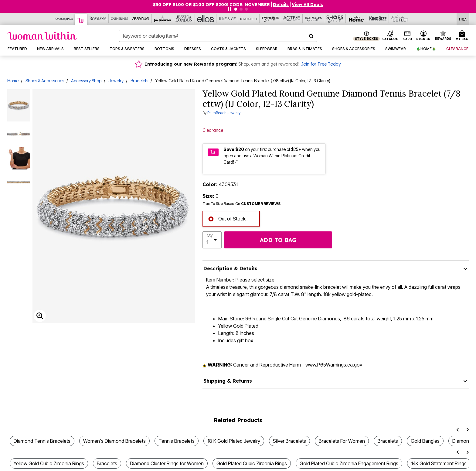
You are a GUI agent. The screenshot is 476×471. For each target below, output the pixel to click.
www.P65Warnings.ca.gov (334, 365)
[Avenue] (141, 19)
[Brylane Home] (357, 19)
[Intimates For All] (313, 19)
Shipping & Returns (228, 381)
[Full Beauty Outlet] (400, 19)
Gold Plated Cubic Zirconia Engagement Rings (349, 463)
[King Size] (378, 19)
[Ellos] (206, 19)
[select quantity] (212, 240)
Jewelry (116, 81)
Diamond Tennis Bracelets (42, 441)
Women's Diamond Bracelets (114, 441)
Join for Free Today (321, 64)
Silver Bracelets (289, 441)
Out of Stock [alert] (227, 218)
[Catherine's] (119, 19)
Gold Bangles (425, 441)
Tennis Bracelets (177, 441)
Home (13, 81)
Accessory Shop (86, 81)
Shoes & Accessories (45, 81)
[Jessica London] (184, 19)
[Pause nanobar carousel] (229, 9)
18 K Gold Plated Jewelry (234, 441)
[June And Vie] (227, 19)
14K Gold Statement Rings (439, 463)
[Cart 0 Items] (463, 36)
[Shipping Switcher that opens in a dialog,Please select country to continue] (463, 19)
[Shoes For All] (335, 19)
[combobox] (218, 36)
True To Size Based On (242, 204)
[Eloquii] (249, 19)
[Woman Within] (81, 19)
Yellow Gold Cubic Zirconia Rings (49, 463)
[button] (281, 5)
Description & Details (230, 268)
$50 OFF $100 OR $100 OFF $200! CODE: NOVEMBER (211, 5)
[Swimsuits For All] (270, 19)
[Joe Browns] (163, 19)
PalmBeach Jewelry (224, 113)
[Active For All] (292, 19)
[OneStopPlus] (64, 19)
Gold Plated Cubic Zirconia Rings (252, 463)
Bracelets (139, 81)
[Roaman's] (98, 19)
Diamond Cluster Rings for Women (167, 463)
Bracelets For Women (342, 441)
